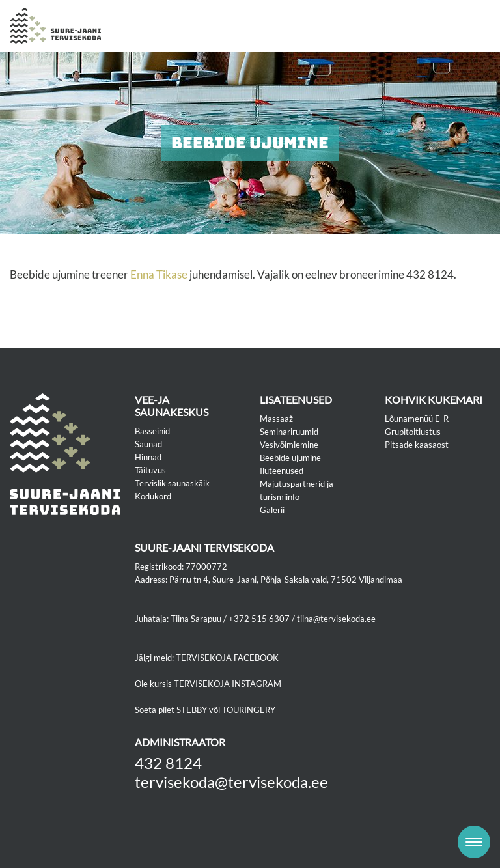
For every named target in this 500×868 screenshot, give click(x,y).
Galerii (272, 510)
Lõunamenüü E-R (417, 419)
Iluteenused (282, 471)
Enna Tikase (159, 274)
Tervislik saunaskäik (172, 483)
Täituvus (150, 470)
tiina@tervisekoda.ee (336, 619)
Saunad (148, 444)
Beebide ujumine (290, 458)
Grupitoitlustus (413, 432)
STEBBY (192, 710)
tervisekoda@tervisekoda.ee (231, 782)
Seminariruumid (289, 432)
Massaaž (276, 419)
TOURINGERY (249, 710)
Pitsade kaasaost (417, 445)
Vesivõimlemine (289, 445)
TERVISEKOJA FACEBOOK (227, 658)
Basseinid (152, 431)
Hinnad (148, 457)
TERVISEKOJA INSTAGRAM (228, 684)
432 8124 (168, 763)
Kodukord (153, 496)
